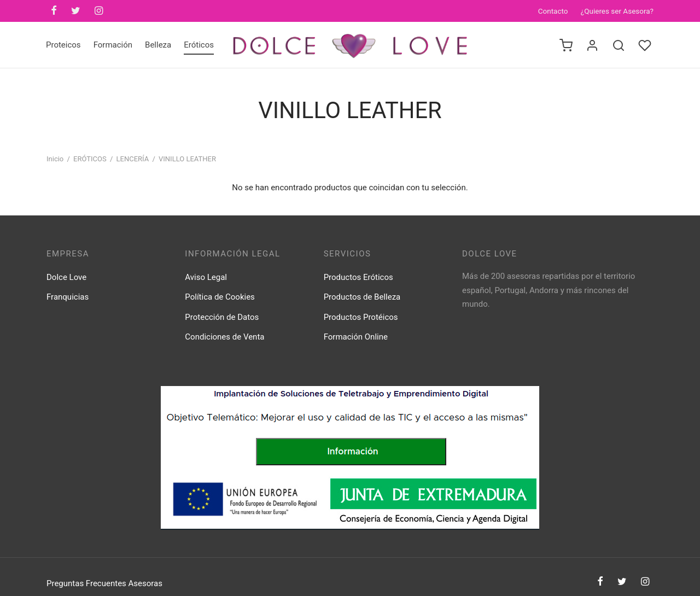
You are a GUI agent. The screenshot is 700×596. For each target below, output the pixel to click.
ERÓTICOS (90, 159)
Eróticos (199, 45)
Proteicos (63, 45)
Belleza (158, 45)
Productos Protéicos (361, 317)
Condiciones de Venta (224, 337)
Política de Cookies (220, 297)
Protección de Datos (222, 317)
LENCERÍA (133, 159)
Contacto (553, 11)
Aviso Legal (206, 277)
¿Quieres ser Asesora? (617, 11)
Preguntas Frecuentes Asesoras (104, 583)
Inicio (55, 159)
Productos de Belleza (362, 297)
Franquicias (68, 297)
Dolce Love (66, 277)
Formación (113, 45)
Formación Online (356, 337)
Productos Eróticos (358, 277)
